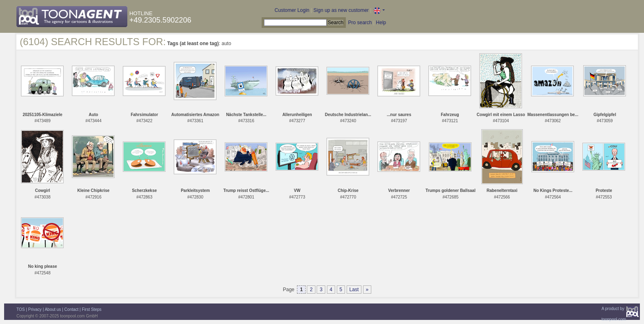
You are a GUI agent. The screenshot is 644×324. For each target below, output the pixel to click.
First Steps (92, 309)
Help (381, 23)
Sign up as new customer (341, 10)
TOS (21, 309)
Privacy (35, 309)
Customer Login (292, 10)
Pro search (360, 23)
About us (53, 309)
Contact (71, 309)
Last (354, 290)
